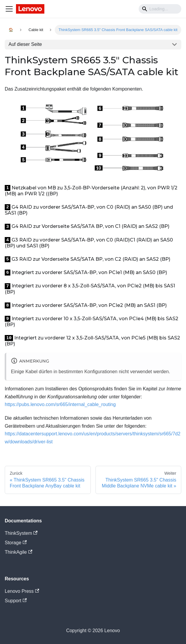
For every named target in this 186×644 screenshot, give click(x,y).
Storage (16, 543)
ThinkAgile (18, 552)
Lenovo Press (22, 591)
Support (16, 601)
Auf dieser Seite (25, 44)
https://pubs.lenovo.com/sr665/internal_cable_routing (60, 404)
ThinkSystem (21, 533)
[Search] (160, 9)
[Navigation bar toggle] (9, 9)
